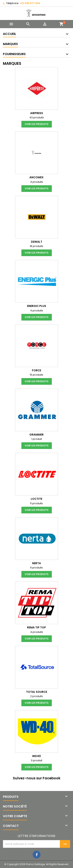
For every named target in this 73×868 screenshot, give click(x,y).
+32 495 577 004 (30, 3)
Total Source (37, 692)
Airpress (37, 113)
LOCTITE (36, 499)
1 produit (37, 439)
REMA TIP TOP (36, 627)
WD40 (36, 756)
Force (36, 370)
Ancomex (36, 177)
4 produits (37, 182)
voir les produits (37, 124)
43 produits (37, 117)
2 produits (36, 696)
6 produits (36, 568)
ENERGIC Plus (37, 306)
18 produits (36, 246)
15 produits (36, 375)
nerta (36, 563)
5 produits (36, 503)
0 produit (37, 760)
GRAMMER (36, 435)
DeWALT (37, 242)
